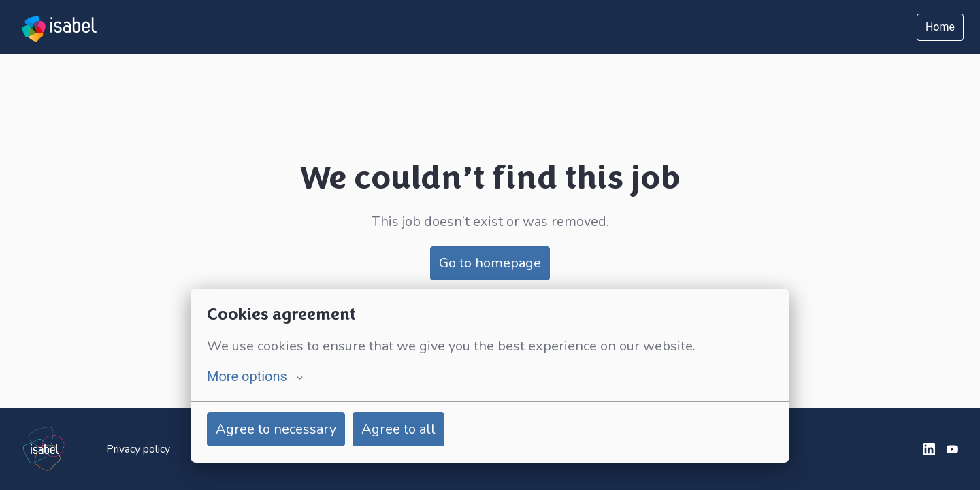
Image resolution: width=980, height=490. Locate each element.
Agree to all (398, 429)
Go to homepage (490, 263)
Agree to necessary (276, 429)
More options (255, 376)
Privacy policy (138, 449)
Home (940, 27)
